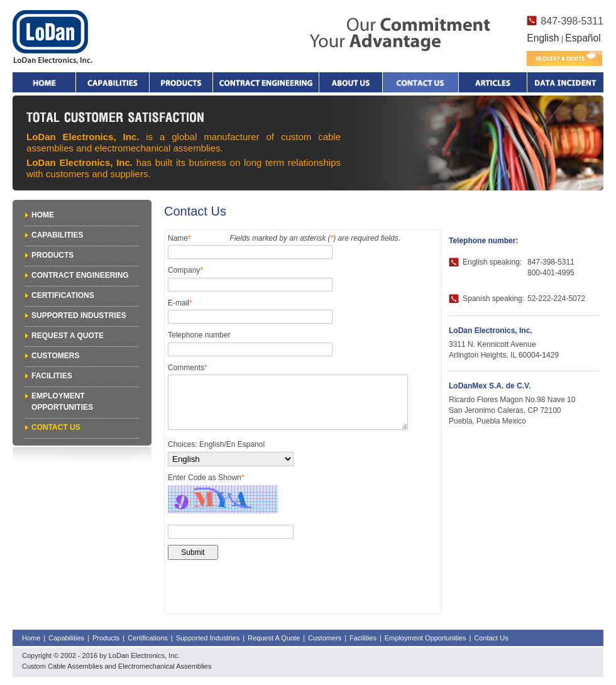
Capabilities (113, 82)
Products (181, 82)
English (543, 38)
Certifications (63, 295)
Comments (188, 368)
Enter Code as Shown (206, 478)
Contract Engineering (266, 82)
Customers (55, 356)
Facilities (52, 376)
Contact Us (56, 427)
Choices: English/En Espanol (216, 444)
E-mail (180, 303)
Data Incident (565, 82)
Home (44, 82)
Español (583, 38)
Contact (421, 82)
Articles (493, 82)
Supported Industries (79, 315)
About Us (351, 82)
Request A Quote (68, 336)
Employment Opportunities (426, 638)
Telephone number (199, 335)
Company (185, 270)
